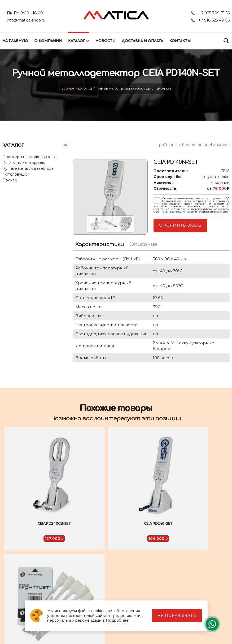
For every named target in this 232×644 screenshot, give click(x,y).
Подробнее (117, 620)
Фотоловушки (16, 174)
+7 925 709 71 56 (214, 13)
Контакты (180, 41)
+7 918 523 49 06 (214, 20)
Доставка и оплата (142, 41)
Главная (68, 89)
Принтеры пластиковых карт (30, 157)
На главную (15, 41)
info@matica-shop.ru (26, 20)
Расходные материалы (24, 163)
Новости (105, 41)
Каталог (77, 41)
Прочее (10, 180)
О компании (48, 41)
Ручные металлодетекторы (120, 89)
